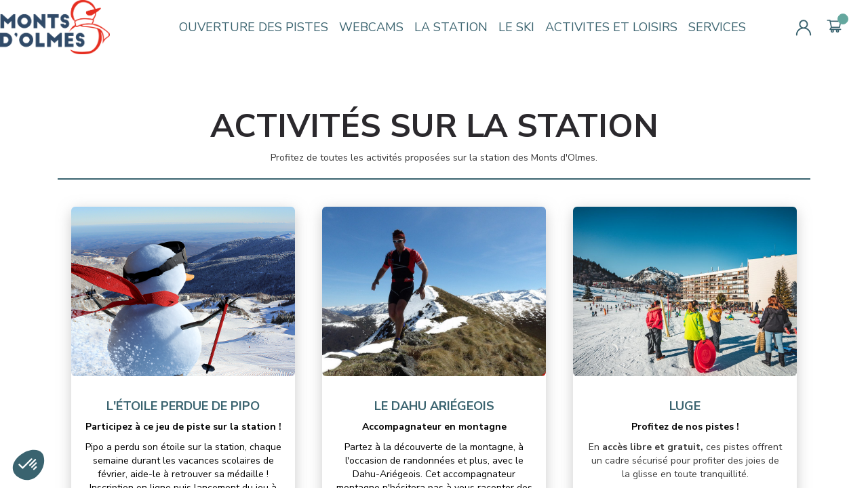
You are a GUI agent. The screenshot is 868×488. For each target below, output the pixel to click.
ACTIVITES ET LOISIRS (611, 27)
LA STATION (451, 27)
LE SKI (516, 27)
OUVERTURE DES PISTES (254, 27)
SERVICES (717, 27)
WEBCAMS (371, 27)
